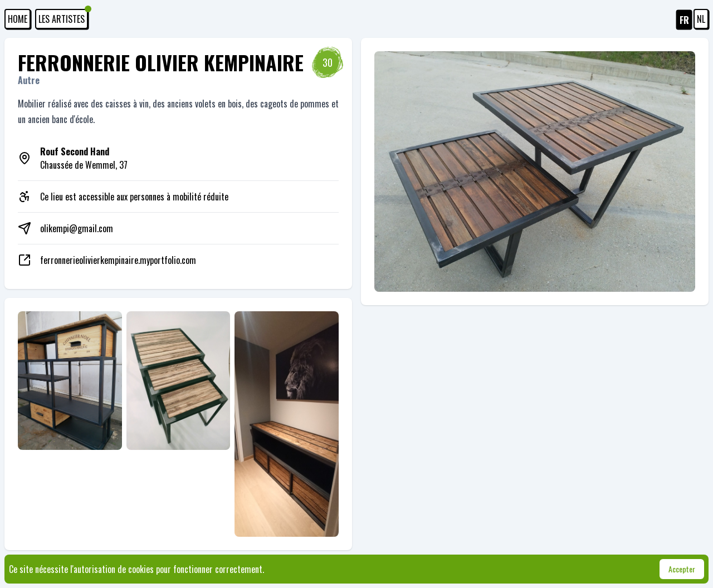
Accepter (682, 569)
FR (684, 20)
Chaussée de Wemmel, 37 (84, 158)
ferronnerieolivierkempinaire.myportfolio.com (118, 260)
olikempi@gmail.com (77, 228)
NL (701, 19)
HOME (18, 19)
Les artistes (63, 17)
